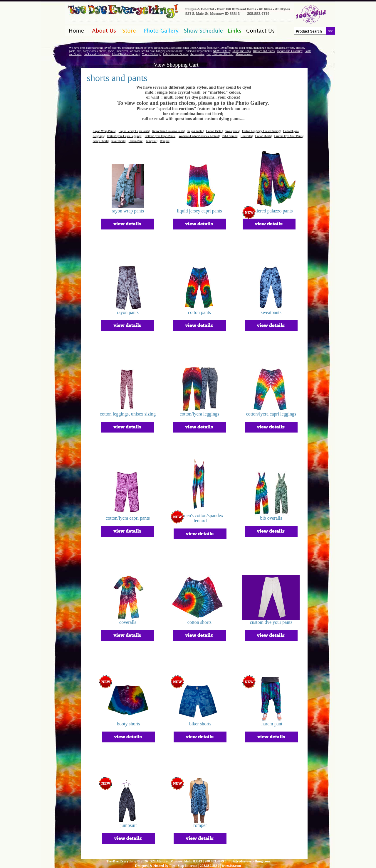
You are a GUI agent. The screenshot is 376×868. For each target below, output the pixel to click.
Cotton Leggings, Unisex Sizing (261, 131)
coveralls (128, 622)
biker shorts (118, 141)
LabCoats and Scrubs (176, 54)
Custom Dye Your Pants (288, 136)
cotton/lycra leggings (200, 414)
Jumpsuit (151, 141)
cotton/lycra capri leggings (271, 414)
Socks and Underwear (97, 54)
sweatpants (271, 312)
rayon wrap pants (128, 211)
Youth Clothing (151, 54)
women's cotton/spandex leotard (200, 518)
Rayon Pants (195, 131)
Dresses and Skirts (264, 51)
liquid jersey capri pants (199, 211)
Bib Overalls (230, 136)
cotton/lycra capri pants (128, 518)
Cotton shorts (263, 136)
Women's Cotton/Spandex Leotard (199, 136)
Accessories (197, 54)
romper (200, 825)
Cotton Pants (214, 131)
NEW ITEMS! (221, 51)
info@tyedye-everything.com (248, 861)
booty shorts (129, 724)
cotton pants (199, 312)
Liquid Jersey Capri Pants (134, 131)
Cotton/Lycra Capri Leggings (124, 136)
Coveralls (246, 136)
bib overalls (271, 518)
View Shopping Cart (176, 65)
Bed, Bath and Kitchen (220, 54)
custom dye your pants (271, 622)
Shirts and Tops (241, 51)
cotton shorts (199, 622)
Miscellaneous (244, 54)
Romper (164, 141)
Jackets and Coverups (290, 51)
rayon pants (128, 312)
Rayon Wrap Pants (104, 131)
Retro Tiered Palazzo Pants (168, 131)
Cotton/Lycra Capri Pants (160, 136)
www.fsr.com (231, 866)
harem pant (272, 724)
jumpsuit (128, 825)
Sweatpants (232, 131)
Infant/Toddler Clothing (126, 54)
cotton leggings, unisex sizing (128, 414)
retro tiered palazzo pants (269, 211)
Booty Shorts (100, 141)
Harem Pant (136, 141)
